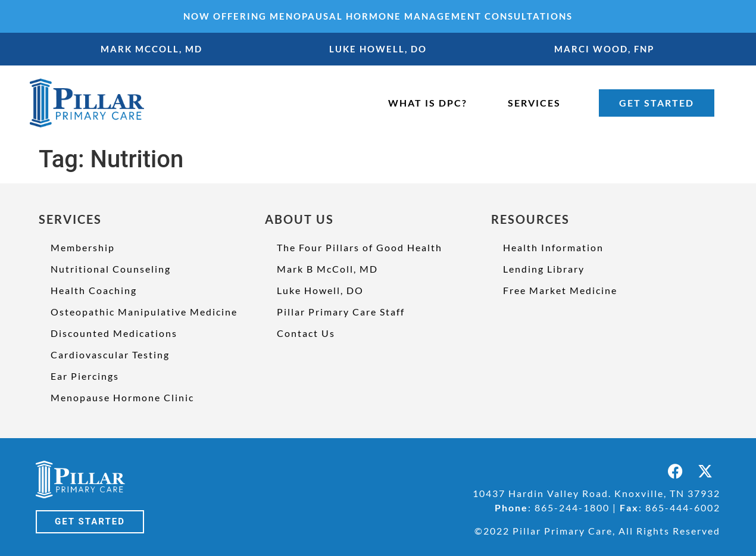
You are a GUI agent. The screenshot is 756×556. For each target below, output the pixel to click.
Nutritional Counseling (111, 269)
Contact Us (306, 333)
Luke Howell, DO (320, 290)
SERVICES (534, 103)
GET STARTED (657, 103)
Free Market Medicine (560, 290)
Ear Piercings (85, 376)
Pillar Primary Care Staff (341, 312)
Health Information (553, 247)
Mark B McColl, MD (327, 269)
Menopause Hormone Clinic (122, 397)
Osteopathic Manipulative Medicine (144, 312)
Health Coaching (94, 290)
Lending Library (544, 269)
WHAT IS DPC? (428, 103)
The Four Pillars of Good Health (360, 247)
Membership (83, 247)
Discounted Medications (114, 333)
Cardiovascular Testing (110, 354)
